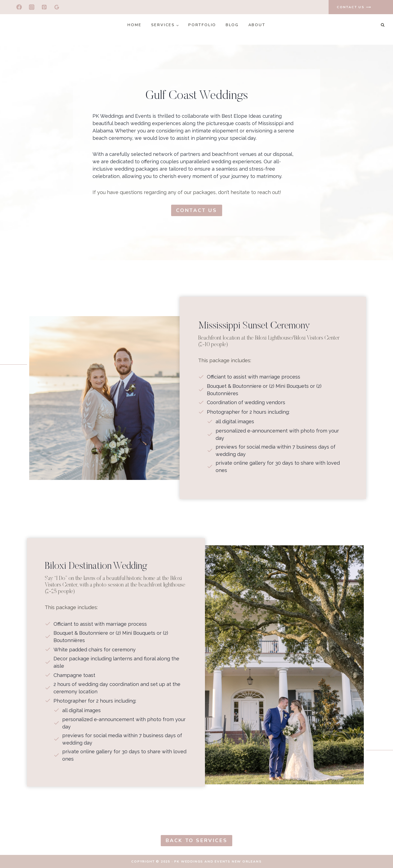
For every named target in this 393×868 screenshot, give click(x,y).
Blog (232, 25)
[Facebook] (19, 7)
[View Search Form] (383, 25)
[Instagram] (32, 7)
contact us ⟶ (354, 7)
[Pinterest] (44, 7)
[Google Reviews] (57, 7)
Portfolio (202, 25)
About (257, 25)
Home (134, 25)
